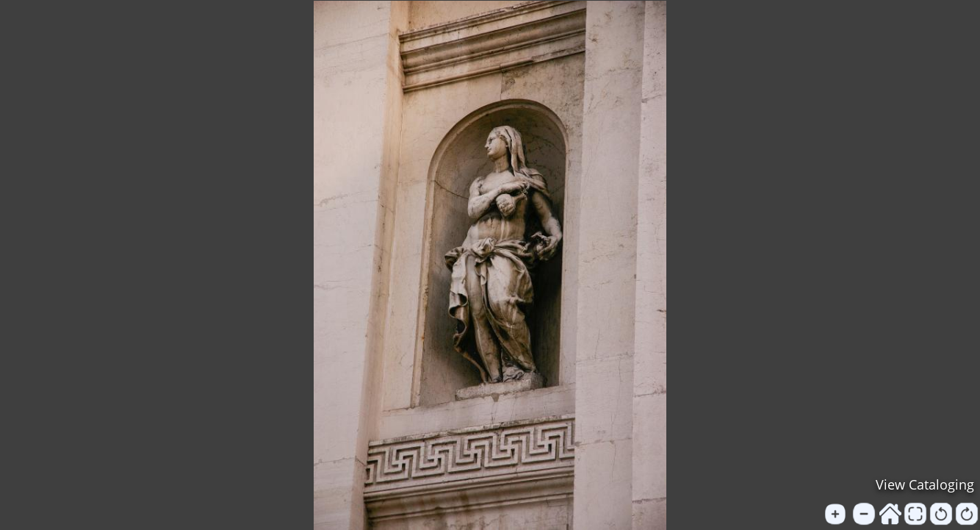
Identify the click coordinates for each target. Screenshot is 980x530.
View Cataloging (925, 484)
